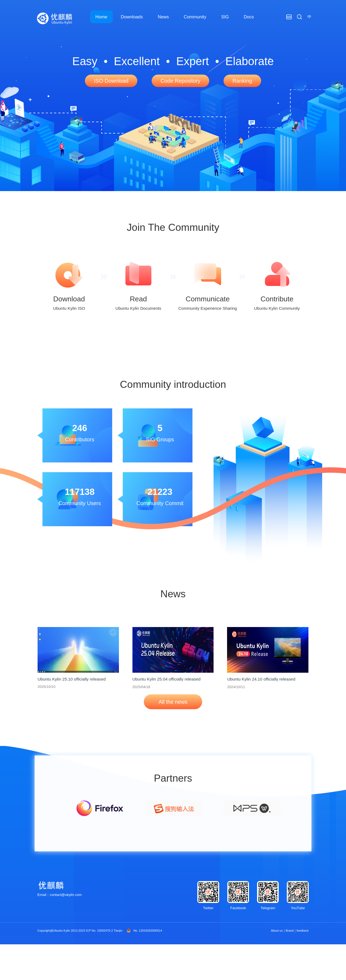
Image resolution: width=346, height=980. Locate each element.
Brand (290, 931)
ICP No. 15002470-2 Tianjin (104, 931)
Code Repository (180, 81)
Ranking (242, 81)
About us (277, 931)
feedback (303, 931)
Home (101, 17)
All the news (173, 702)
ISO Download (111, 81)
